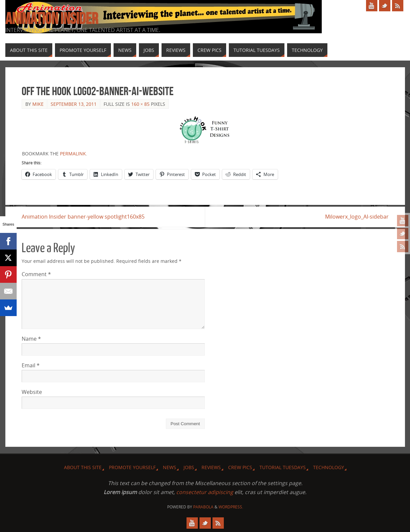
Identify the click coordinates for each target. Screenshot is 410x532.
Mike (38, 104)
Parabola (203, 507)
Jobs (189, 467)
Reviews (211, 467)
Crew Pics (240, 467)
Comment (36, 274)
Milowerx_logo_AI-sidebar (357, 217)
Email (31, 365)
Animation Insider (52, 19)
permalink (73, 154)
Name (31, 339)
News (170, 467)
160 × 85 (141, 104)
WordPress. (231, 507)
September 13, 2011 (74, 104)
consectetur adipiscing (205, 492)
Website (32, 392)
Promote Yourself (132, 467)
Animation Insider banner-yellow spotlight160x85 (83, 217)
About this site (83, 467)
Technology (329, 467)
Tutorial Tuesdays (283, 467)
